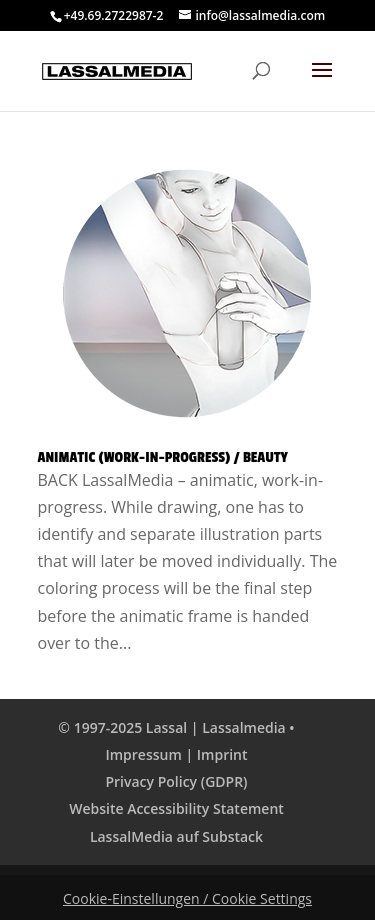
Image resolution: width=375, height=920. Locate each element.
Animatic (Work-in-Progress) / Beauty (163, 457)
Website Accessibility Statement (176, 808)
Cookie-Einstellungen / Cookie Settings (187, 898)
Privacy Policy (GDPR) (176, 781)
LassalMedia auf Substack (176, 836)
